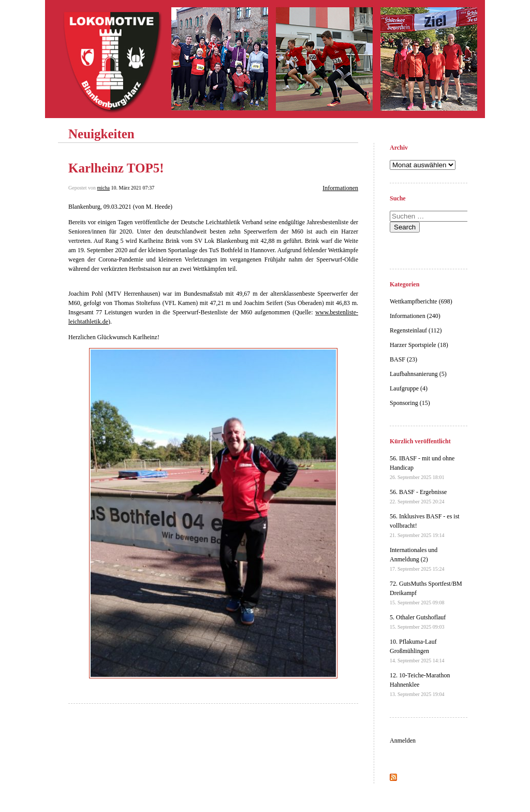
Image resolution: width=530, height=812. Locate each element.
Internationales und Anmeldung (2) (417, 559)
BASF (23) (403, 359)
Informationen (340, 188)
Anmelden (403, 741)
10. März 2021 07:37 (132, 188)
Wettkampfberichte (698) (421, 301)
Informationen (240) (415, 316)
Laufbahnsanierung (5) (418, 374)
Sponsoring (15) (410, 403)
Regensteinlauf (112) (416, 330)
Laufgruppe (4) (409, 388)
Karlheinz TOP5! (116, 168)
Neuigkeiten (101, 134)
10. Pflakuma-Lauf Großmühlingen (417, 651)
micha (104, 188)
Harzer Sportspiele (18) (419, 345)
